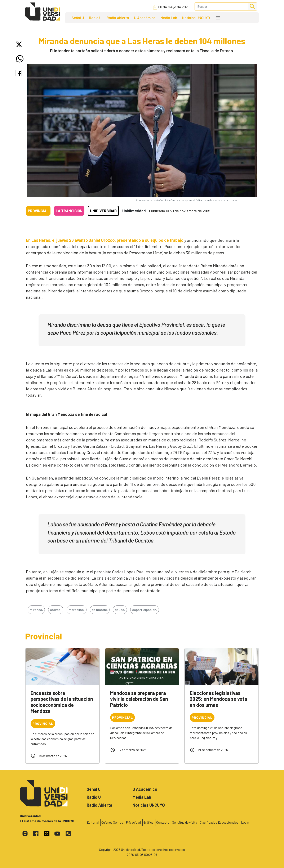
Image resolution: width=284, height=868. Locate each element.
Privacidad (133, 822)
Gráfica (148, 822)
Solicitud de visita (185, 822)
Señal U (78, 18)
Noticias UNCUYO (196, 18)
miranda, (36, 610)
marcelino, (77, 610)
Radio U (95, 18)
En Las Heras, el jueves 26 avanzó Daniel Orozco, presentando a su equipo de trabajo (105, 240)
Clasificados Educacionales (219, 822)
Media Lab (169, 18)
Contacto (163, 822)
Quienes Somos (112, 822)
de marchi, (100, 610)
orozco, (56, 610)
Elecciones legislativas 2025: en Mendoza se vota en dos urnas (218, 699)
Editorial (93, 822)
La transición (69, 211)
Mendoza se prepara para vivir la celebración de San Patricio (139, 699)
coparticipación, (145, 610)
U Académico (145, 18)
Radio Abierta (118, 18)
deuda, (120, 610)
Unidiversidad (103, 211)
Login (245, 822)
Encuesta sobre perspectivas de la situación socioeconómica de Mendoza (62, 702)
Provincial (38, 211)
